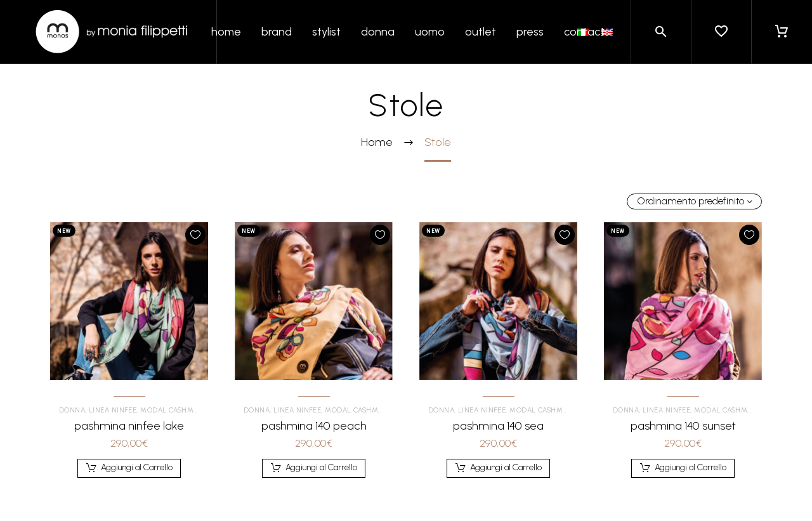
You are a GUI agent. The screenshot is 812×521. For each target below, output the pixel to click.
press (530, 32)
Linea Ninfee (116, 410)
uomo (430, 32)
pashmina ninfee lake (129, 426)
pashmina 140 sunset (683, 426)
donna (378, 32)
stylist (326, 32)
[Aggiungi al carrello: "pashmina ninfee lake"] (129, 468)
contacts (587, 32)
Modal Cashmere (177, 410)
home (226, 32)
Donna (76, 410)
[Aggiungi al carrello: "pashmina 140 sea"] (499, 468)
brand (277, 32)
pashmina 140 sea (498, 426)
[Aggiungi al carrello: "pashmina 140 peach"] (314, 468)
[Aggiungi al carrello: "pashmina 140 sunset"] (683, 468)
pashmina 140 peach (314, 426)
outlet (481, 32)
